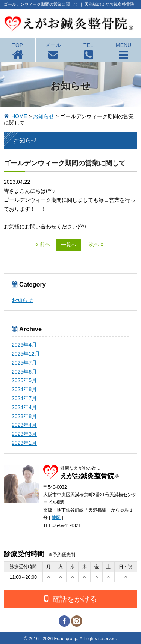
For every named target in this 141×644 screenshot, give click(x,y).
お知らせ (44, 116)
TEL (88, 45)
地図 (56, 518)
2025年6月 (24, 372)
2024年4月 (24, 407)
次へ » (96, 244)
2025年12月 (26, 354)
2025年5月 (24, 380)
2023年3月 (24, 434)
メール (53, 45)
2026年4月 (24, 345)
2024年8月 (24, 389)
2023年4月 (24, 425)
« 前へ (43, 244)
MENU (124, 45)
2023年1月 (24, 443)
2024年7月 (24, 398)
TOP (18, 45)
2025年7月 (24, 363)
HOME (19, 116)
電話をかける (71, 598)
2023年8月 (24, 416)
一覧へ (69, 245)
